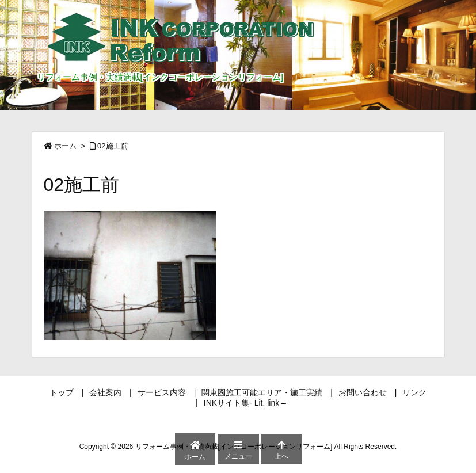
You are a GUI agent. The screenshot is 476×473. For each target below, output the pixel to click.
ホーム (65, 146)
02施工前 (113, 146)
